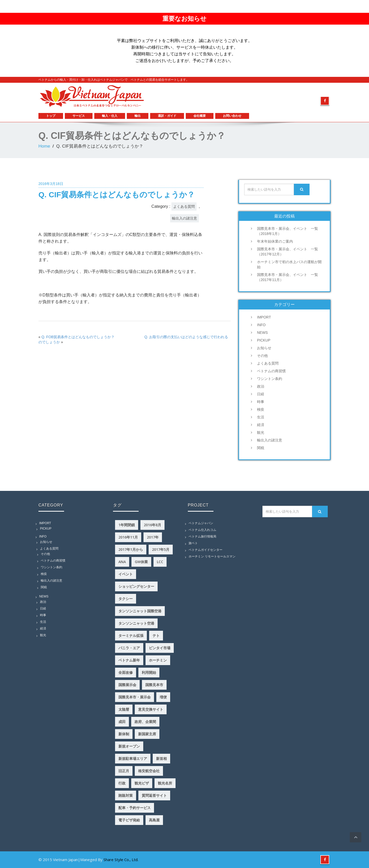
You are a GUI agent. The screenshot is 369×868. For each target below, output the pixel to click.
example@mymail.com (271, 88)
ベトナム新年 (129, 660)
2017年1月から (131, 549)
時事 (261, 402)
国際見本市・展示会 (135, 697)
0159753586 (315, 88)
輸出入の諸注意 (184, 218)
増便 (163, 697)
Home (44, 146)
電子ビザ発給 (129, 820)
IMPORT (264, 317)
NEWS (262, 333)
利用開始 (149, 672)
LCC (160, 562)
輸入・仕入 (110, 116)
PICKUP (264, 340)
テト (156, 635)
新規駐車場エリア (133, 758)
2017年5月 (161, 549)
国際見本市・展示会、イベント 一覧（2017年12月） (288, 252)
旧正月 (124, 771)
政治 (261, 386)
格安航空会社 (149, 771)
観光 (261, 432)
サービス (79, 116)
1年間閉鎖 (127, 525)
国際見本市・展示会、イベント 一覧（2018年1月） (288, 231)
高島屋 (154, 820)
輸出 (138, 116)
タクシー (126, 599)
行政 (122, 783)
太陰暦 (124, 709)
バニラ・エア (129, 648)
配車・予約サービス (135, 808)
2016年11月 (128, 537)
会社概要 (200, 116)
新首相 (161, 758)
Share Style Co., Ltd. (121, 860)
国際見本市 (154, 685)
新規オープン (129, 746)
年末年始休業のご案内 (275, 241)
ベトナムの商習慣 (271, 371)
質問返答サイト (154, 795)
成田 (122, 722)
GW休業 (141, 562)
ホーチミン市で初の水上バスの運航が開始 (289, 264)
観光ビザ (142, 783)
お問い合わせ (232, 116)
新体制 (124, 734)
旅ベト (193, 543)
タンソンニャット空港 (136, 623)
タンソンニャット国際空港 (140, 611)
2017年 (153, 537)
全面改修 (126, 672)
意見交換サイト (151, 709)
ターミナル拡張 (131, 635)
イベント (126, 574)
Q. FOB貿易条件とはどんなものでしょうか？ (78, 337)
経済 (261, 425)
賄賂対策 (126, 795)
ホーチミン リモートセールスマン (212, 556)
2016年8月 (152, 525)
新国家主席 (147, 734)
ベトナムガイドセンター (206, 550)
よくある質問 (184, 206)
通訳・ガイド (167, 116)
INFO (261, 325)
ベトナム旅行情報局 (202, 536)
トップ (51, 116)
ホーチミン (158, 660)
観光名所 (165, 783)
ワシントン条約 (270, 379)
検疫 (261, 409)
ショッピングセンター (136, 586)
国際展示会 (127, 685)
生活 (261, 417)
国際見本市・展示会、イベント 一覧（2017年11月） (288, 277)
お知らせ (264, 348)
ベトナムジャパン (201, 523)
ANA (122, 562)
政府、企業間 (145, 722)
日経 (261, 394)
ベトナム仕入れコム (202, 530)
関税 (261, 448)
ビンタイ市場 (160, 648)
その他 (262, 356)
